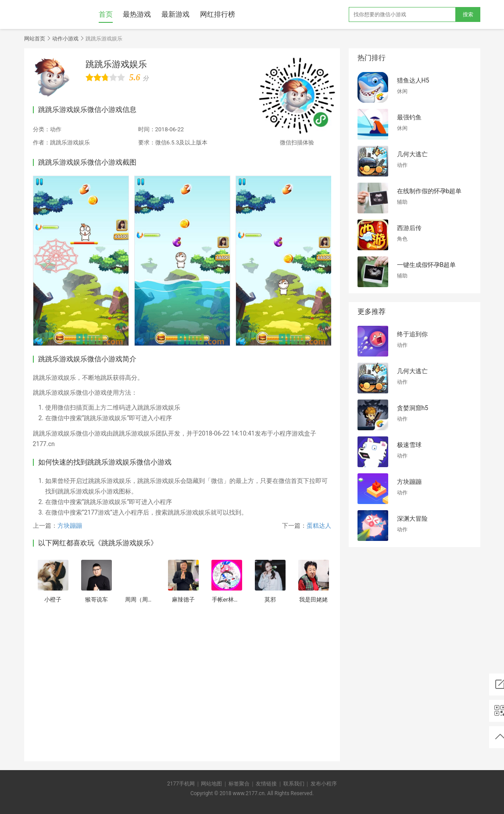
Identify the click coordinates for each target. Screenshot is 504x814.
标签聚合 (239, 784)
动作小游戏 (65, 39)
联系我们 (294, 784)
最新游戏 (175, 14)
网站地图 (211, 784)
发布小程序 (324, 784)
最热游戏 (137, 14)
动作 (56, 129)
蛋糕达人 (319, 526)
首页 (106, 14)
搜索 (468, 14)
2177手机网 (181, 784)
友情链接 (266, 784)
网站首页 (35, 39)
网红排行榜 (218, 14)
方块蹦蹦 (70, 526)
